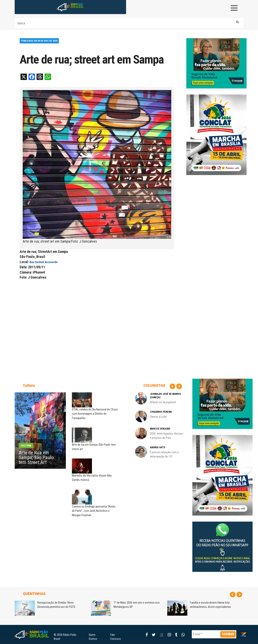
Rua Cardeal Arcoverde (44, 262)
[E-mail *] (214, 634)
